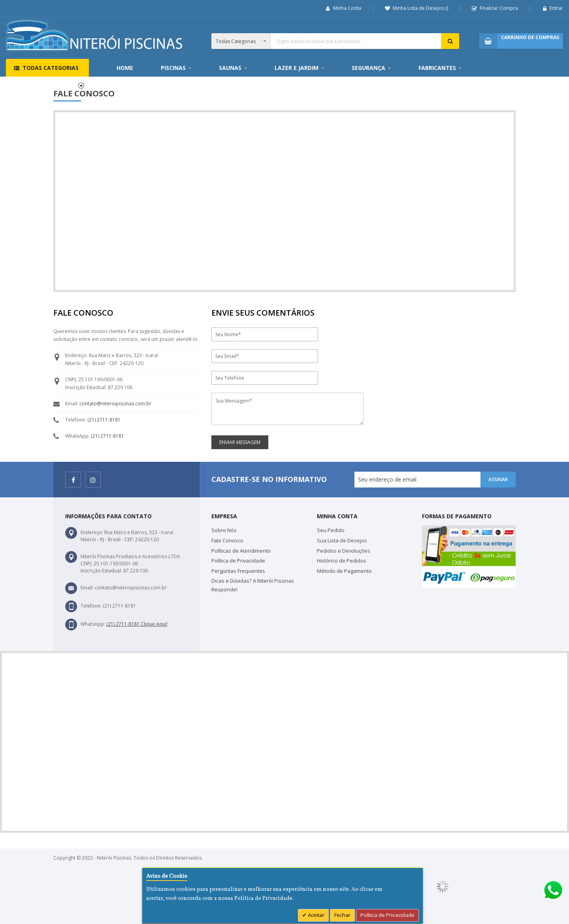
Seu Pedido (331, 530)
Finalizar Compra (499, 8)
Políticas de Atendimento (241, 551)
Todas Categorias (51, 68)
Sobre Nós (224, 530)
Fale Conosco (227, 540)
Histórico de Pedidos (342, 561)
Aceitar (316, 915)
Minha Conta (347, 8)
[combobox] (335, 41)
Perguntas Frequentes (238, 571)
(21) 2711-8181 (104, 420)
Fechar (342, 915)
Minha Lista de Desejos (420, 8)
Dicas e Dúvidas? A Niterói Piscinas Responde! (253, 585)
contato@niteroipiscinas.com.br (115, 404)
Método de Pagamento (344, 571)
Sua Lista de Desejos (342, 540)
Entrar (556, 8)
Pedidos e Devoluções (344, 551)
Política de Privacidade (238, 561)
